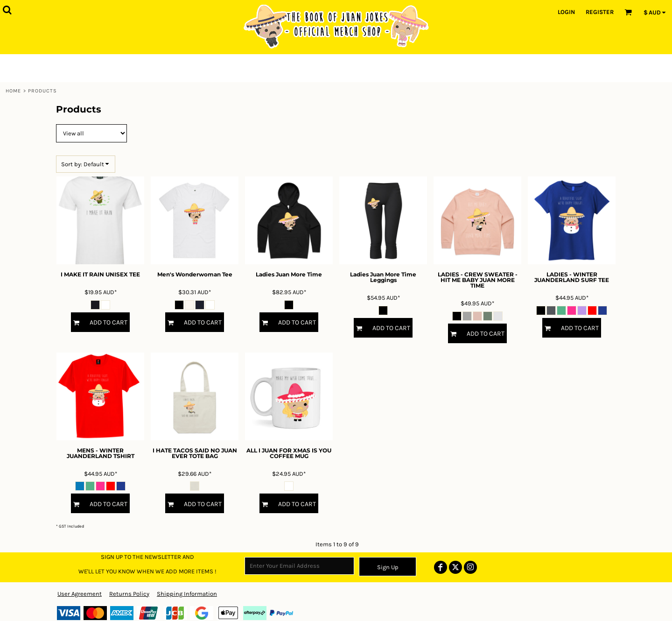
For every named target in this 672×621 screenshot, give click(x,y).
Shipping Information (187, 594)
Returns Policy (129, 594)
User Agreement (80, 594)
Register (600, 12)
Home (13, 91)
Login (566, 12)
